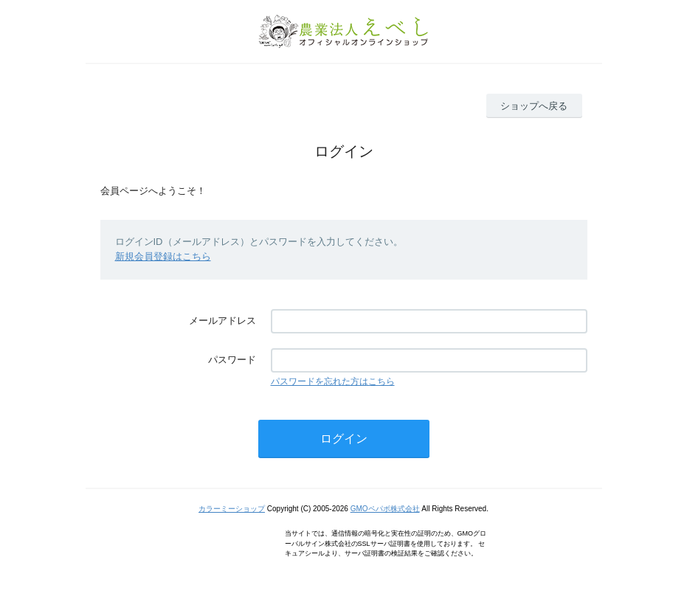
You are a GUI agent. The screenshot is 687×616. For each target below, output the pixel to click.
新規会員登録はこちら (163, 256)
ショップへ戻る (534, 106)
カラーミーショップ (232, 509)
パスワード (232, 360)
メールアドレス (222, 321)
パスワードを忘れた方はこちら (333, 381)
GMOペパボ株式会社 (385, 509)
